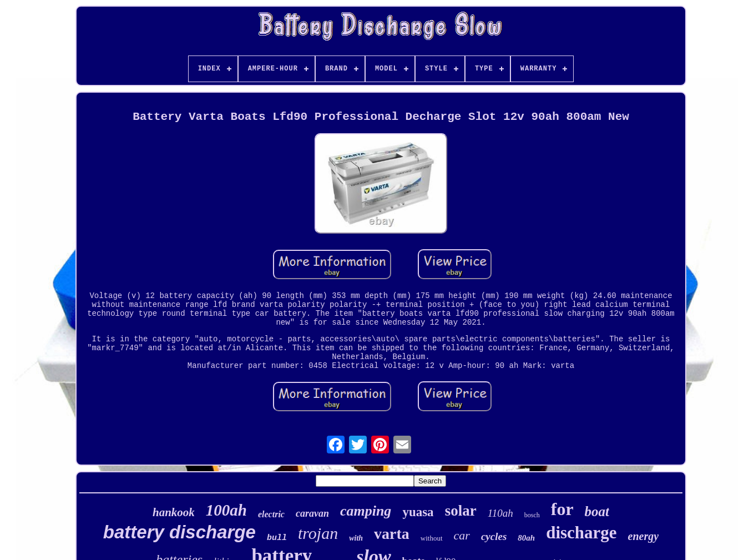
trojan (318, 533)
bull (277, 538)
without (432, 538)
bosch (532, 515)
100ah (226, 510)
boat (597, 511)
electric (271, 514)
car (462, 535)
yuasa (418, 512)
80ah (526, 538)
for (562, 509)
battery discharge (179, 532)
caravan (312, 513)
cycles (494, 536)
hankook (174, 512)
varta (392, 534)
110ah (500, 513)
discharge (581, 533)
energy (644, 536)
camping (366, 511)
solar (461, 511)
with (356, 538)
